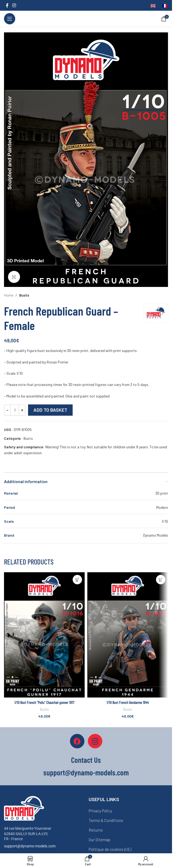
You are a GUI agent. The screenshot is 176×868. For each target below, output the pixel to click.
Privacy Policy (100, 811)
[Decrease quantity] (7, 410)
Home (9, 295)
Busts (24, 295)
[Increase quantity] (22, 410)
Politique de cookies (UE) (110, 849)
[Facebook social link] (7, 5)
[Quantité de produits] (15, 410)
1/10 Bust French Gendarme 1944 (128, 702)
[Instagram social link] (14, 5)
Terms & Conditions (106, 820)
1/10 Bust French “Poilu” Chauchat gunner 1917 (44, 702)
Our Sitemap (99, 840)
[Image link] (24, 808)
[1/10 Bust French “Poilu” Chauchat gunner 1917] (44, 635)
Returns (96, 830)
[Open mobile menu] (10, 19)
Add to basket (50, 410)
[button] (77, 580)
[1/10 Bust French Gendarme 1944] (128, 635)
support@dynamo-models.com (30, 846)
